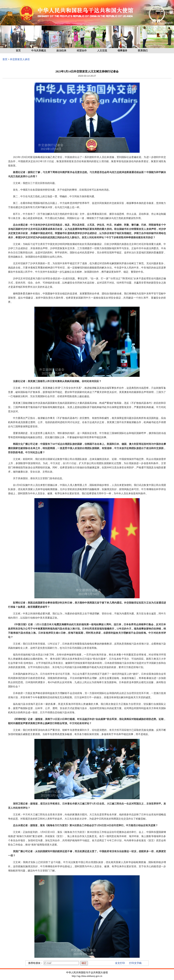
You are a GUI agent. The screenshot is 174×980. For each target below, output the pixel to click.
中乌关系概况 (39, 51)
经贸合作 (82, 51)
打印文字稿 (135, 963)
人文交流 (102, 51)
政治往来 (61, 51)
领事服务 (122, 51)
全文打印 (120, 963)
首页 (18, 51)
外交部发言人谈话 (20, 59)
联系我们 (143, 51)
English (169, 23)
